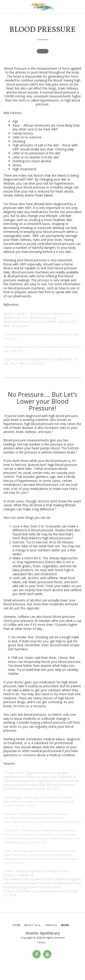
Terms (41, 942)
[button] (5, 6)
